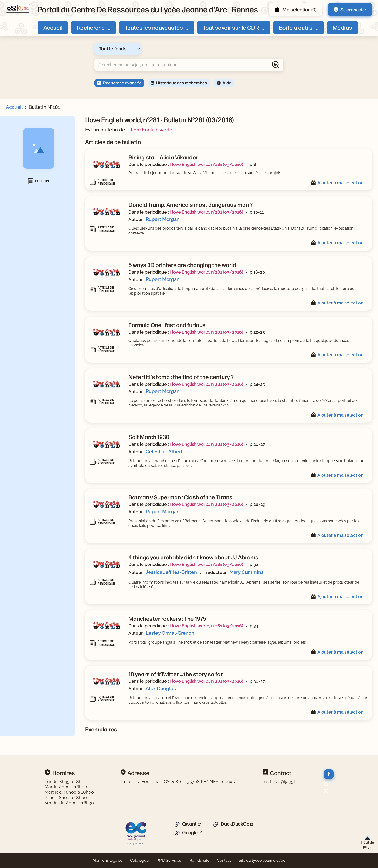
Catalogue (139, 860)
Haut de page (368, 843)
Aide (227, 83)
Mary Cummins (246, 572)
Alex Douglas (161, 689)
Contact (224, 860)
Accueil (53, 27)
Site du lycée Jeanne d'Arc (262, 860)
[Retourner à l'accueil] (18, 8)
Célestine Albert (164, 452)
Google (190, 833)
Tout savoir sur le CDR (231, 27)
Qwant (189, 824)
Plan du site (199, 860)
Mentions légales (108, 860)
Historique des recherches (182, 83)
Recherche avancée (122, 83)
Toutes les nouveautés (154, 27)
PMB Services (169, 860)
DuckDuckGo (235, 824)
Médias (342, 27)
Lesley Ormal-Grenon (170, 633)
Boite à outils (296, 27)
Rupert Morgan (163, 219)
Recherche (91, 27)
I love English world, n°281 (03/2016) (206, 164)
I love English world (151, 130)
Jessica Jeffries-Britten (171, 572)
